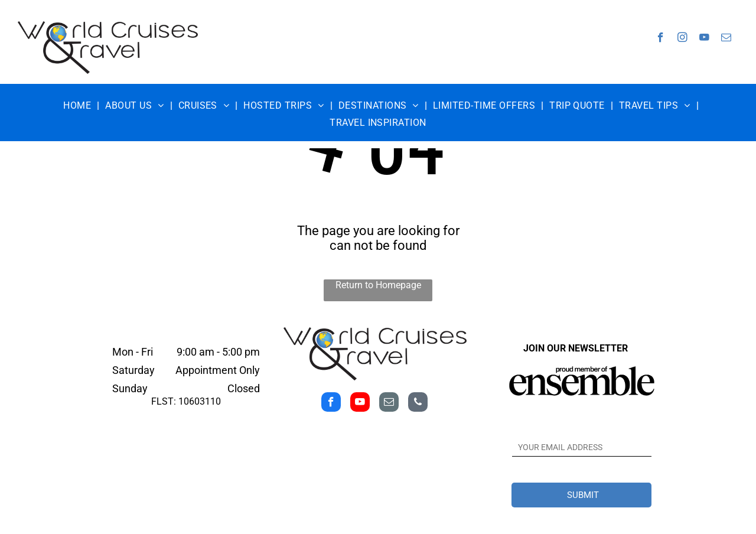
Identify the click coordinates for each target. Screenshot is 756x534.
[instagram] (682, 39)
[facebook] (661, 39)
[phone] (418, 403)
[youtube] (704, 39)
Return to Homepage (378, 285)
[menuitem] (78, 105)
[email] (726, 39)
